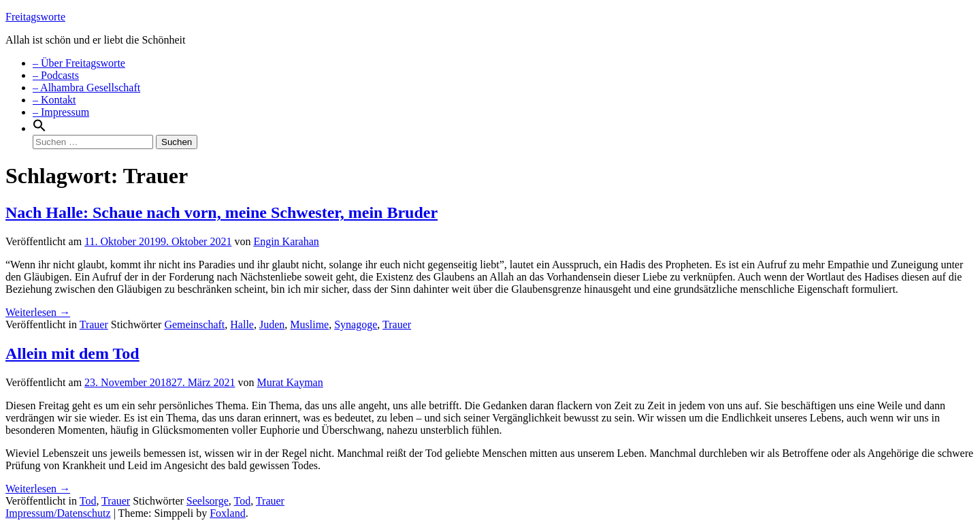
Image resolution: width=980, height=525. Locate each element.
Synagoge (356, 324)
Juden (272, 324)
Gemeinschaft (194, 324)
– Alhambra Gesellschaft (86, 87)
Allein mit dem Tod (72, 353)
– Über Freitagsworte (79, 63)
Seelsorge (208, 501)
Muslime (309, 324)
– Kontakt (54, 100)
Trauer (94, 324)
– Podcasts (56, 75)
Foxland (227, 513)
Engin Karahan (286, 241)
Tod (88, 501)
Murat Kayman (290, 382)
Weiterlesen (38, 312)
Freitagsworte (35, 17)
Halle (242, 324)
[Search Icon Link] (39, 128)
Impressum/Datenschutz (58, 513)
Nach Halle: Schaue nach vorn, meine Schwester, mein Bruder (222, 212)
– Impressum (61, 112)
